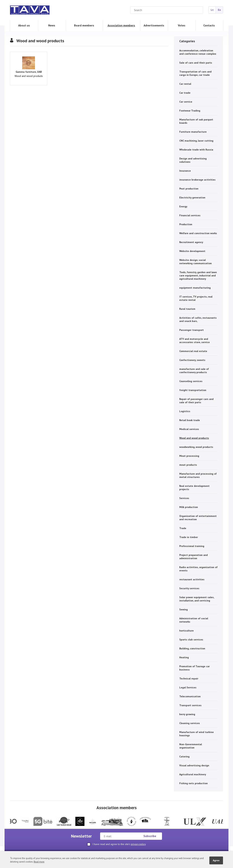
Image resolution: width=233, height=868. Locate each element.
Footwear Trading (190, 111)
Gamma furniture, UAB (29, 72)
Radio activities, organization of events (198, 569)
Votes (182, 25)
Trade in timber (189, 537)
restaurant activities (192, 579)
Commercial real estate (193, 351)
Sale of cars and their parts (196, 63)
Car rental (185, 84)
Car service (186, 102)
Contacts (209, 25)
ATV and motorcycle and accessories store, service (195, 341)
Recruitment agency (191, 242)
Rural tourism (187, 309)
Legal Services (188, 687)
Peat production (189, 189)
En (219, 10)
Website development (192, 251)
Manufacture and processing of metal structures (198, 475)
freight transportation (193, 390)
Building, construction (192, 648)
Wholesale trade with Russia (196, 150)
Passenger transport (191, 330)
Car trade (185, 93)
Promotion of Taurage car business (195, 668)
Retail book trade (190, 420)
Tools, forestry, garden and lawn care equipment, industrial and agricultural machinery (198, 275)
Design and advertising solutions (193, 160)
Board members (84, 25)
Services (184, 498)
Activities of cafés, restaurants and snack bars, (198, 319)
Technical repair (189, 679)
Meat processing (189, 456)
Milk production (189, 507)
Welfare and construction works (198, 233)
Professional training (192, 546)
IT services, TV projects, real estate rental (196, 298)
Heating (184, 657)
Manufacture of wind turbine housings (197, 734)
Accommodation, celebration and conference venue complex (198, 52)
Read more (39, 862)
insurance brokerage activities (197, 180)
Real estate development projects (194, 488)
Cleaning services (190, 723)
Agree (216, 860)
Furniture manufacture (193, 132)
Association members (121, 25)
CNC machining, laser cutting (196, 141)
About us (24, 25)
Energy (183, 206)
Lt (212, 10)
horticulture (186, 631)
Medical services (189, 429)
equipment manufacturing (195, 288)
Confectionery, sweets (192, 360)
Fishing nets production (193, 783)
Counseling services (191, 381)
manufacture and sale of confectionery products (194, 371)
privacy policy (138, 844)
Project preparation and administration (193, 557)
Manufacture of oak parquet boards (196, 121)
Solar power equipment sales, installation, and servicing (197, 599)
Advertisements (154, 25)
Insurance (185, 171)
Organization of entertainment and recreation (198, 518)
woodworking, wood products (196, 447)
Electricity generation (192, 198)
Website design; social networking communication (196, 262)
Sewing (183, 609)
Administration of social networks (194, 620)
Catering (184, 756)
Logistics (185, 411)
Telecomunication (190, 696)
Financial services (190, 215)
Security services (189, 588)
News (52, 25)
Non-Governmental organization (191, 746)
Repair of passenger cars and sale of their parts (196, 401)
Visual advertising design (194, 765)
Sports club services (191, 640)
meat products (188, 465)
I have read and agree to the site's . (117, 844)
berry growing (187, 714)
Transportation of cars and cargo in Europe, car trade (195, 73)
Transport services (190, 705)
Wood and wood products (194, 438)
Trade (183, 528)
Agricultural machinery (193, 774)
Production (186, 224)
